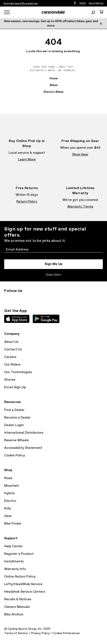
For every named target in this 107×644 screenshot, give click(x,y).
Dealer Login (14, 425)
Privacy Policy (53, 274)
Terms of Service (16, 633)
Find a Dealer (14, 410)
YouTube (34, 298)
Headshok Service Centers (25, 592)
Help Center (13, 546)
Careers (10, 357)
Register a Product (19, 554)
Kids (8, 508)
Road (8, 478)
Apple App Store (17, 319)
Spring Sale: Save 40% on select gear (21, 3)
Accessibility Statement (23, 448)
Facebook (16, 298)
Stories (10, 380)
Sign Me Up (54, 264)
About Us (11, 342)
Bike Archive (14, 614)
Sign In (92, 3)
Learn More (27, 160)
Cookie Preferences (66, 633)
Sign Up (100, 3)
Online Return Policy (20, 577)
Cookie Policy (15, 455)
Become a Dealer (17, 418)
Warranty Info (15, 569)
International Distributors (24, 433)
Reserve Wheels (16, 440)
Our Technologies (18, 372)
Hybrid (9, 493)
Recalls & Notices (18, 599)
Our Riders (12, 365)
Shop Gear (80, 154)
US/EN (83, 3)
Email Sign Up (15, 387)
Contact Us (13, 349)
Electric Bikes (53, 92)
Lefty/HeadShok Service (23, 584)
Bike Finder (13, 524)
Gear (8, 516)
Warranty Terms (80, 207)
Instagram (7, 298)
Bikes (54, 85)
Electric (10, 501)
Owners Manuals (17, 607)
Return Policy (27, 202)
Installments (14, 561)
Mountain (12, 486)
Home (54, 78)
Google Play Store (46, 319)
